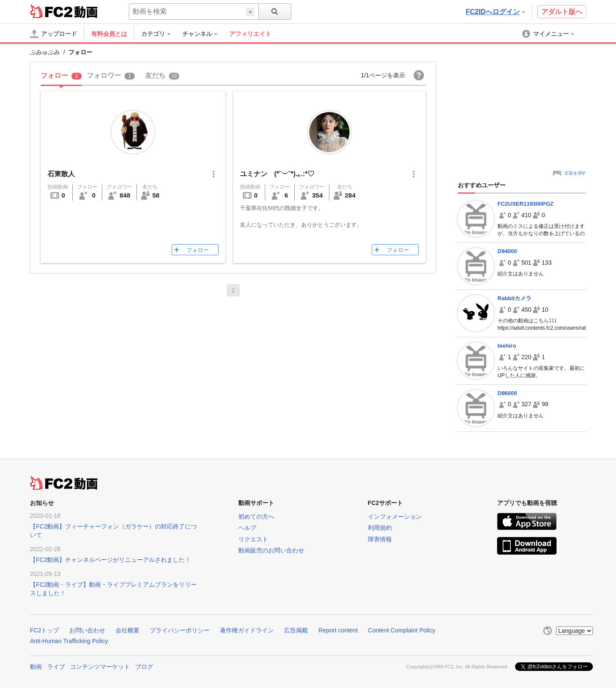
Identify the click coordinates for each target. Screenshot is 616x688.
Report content (338, 630)
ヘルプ (247, 528)
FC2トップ (44, 630)
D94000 (507, 251)
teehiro (507, 346)
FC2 (51, 11)
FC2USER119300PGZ (526, 204)
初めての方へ (256, 517)
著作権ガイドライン (247, 630)
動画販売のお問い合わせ (271, 550)
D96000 (507, 393)
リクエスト (253, 539)
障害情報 (380, 539)
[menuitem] (160, 34)
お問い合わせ (87, 630)
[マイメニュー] (549, 34)
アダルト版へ (562, 12)
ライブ (56, 667)
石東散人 (61, 174)
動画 (36, 667)
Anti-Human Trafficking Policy (69, 641)
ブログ (144, 667)
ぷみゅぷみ (45, 52)
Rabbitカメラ (514, 298)
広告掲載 (296, 630)
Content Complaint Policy (401, 630)
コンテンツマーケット (100, 667)
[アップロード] (53, 34)
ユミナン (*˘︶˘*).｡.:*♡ (277, 174)
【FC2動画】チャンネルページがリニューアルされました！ (110, 560)
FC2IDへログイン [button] (495, 12)
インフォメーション (395, 517)
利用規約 (380, 528)
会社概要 (127, 630)
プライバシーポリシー (180, 630)
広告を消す (575, 173)
